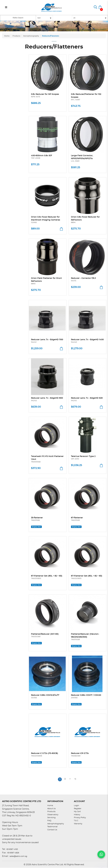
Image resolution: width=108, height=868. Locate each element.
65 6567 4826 (13, 853)
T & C (76, 821)
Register (78, 809)
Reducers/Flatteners (51, 36)
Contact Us (52, 830)
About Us (51, 809)
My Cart (77, 812)
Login (76, 806)
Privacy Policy (80, 818)
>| (75, 779)
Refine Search (18, 18)
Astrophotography (31, 36)
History (77, 815)
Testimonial (52, 827)
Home (7, 36)
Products (16, 36)
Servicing (51, 818)
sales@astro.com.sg (18, 856)
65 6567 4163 (12, 849)
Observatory (53, 815)
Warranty (78, 824)
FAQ (49, 821)
